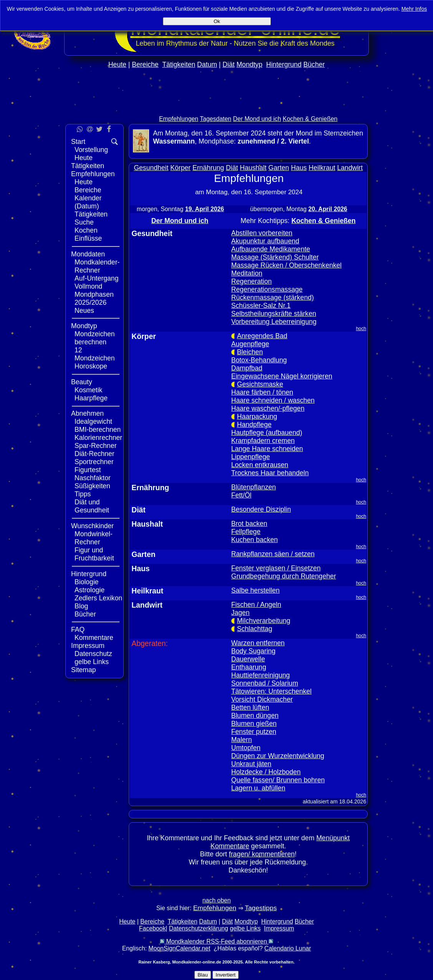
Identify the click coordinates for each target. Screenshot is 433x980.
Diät (228, 64)
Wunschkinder (92, 526)
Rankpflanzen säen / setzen (273, 554)
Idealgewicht (93, 421)
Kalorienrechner (98, 438)
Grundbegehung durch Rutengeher (284, 576)
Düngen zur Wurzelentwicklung (278, 756)
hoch (361, 329)
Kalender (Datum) (88, 202)
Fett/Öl (241, 495)
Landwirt (350, 168)
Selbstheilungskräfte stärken (274, 314)
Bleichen (250, 352)
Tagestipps (261, 908)
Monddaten (88, 254)
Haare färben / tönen (262, 392)
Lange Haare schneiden (267, 449)
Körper (180, 168)
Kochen (86, 230)
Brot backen (249, 524)
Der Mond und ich (257, 119)
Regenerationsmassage (267, 289)
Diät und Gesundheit (92, 506)
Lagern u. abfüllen (258, 788)
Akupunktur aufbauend (265, 241)
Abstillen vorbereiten (262, 233)
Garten (279, 168)
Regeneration (252, 281)
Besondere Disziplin (261, 509)
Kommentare (94, 638)
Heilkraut (322, 168)
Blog (81, 606)
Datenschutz (93, 654)
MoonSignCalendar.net (179, 948)
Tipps (83, 494)
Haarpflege (91, 398)
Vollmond (88, 286)
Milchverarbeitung (264, 621)
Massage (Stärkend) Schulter (275, 257)
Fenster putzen (254, 732)
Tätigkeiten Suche (91, 218)
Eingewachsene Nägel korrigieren (282, 376)
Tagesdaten (216, 119)
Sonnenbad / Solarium (265, 683)
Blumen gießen (254, 724)
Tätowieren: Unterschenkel (271, 691)
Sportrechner (94, 462)
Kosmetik (88, 390)
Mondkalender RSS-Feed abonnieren (216, 941)
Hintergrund (284, 64)
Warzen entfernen (258, 643)
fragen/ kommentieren (262, 854)
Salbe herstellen (255, 590)
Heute (117, 64)
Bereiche (145, 64)
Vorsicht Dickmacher (262, 699)
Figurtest (88, 470)
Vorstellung (91, 150)
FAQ (78, 630)
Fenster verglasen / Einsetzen (276, 568)
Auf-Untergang (96, 278)
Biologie (87, 582)
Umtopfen (246, 748)
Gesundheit (151, 168)
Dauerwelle (248, 659)
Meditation (247, 273)
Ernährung (208, 168)
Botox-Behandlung (259, 360)
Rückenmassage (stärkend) (273, 297)
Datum (207, 64)
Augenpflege (250, 344)
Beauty (82, 382)
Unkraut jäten (251, 764)
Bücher (314, 64)
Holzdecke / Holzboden (266, 772)
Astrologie (90, 590)
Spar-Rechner (96, 446)
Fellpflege (246, 532)
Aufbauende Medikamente (271, 249)
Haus (299, 168)
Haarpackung (257, 416)
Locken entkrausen (260, 465)
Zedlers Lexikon (98, 598)
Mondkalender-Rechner (97, 266)
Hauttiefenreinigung (261, 675)
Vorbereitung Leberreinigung (274, 322)
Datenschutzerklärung (199, 928)
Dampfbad (247, 368)
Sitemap (84, 670)
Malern (242, 740)
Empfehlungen (179, 119)
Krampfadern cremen (263, 441)
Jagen (241, 613)
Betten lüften (250, 707)
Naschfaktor (93, 478)
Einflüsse (88, 238)
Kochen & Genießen (310, 119)
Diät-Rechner (95, 454)
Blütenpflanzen (254, 487)
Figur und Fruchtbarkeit (94, 554)
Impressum (88, 646)
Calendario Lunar (288, 948)
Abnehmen (87, 413)
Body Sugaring (253, 651)
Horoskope (91, 366)
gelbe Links (92, 662)
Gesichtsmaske (260, 384)
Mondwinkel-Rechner (94, 538)
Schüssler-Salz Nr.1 (261, 306)
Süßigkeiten (92, 486)
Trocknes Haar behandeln (270, 473)
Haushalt (253, 168)
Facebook (153, 928)
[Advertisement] (401, 230)
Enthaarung (249, 667)
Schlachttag (255, 629)
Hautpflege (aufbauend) (267, 433)
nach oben (217, 900)
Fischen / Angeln (256, 605)
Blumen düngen (255, 716)
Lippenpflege (251, 457)
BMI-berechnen (98, 430)
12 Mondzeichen (95, 354)
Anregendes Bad (262, 336)
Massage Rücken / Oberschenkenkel (287, 265)
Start (78, 142)
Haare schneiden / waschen (273, 400)
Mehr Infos (414, 9)
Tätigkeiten (179, 64)
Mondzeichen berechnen (95, 338)
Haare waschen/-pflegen (268, 408)
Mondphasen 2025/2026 (94, 298)
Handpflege (254, 425)
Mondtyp (249, 64)
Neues (84, 311)
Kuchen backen (255, 540)
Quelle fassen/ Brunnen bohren (278, 780)
